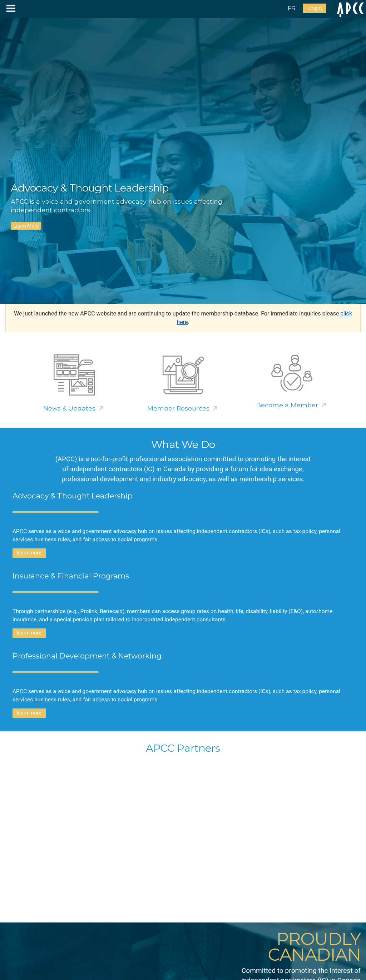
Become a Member (287, 405)
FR (292, 8)
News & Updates (69, 408)
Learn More (26, 226)
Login (315, 8)
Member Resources (178, 408)
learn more (29, 553)
